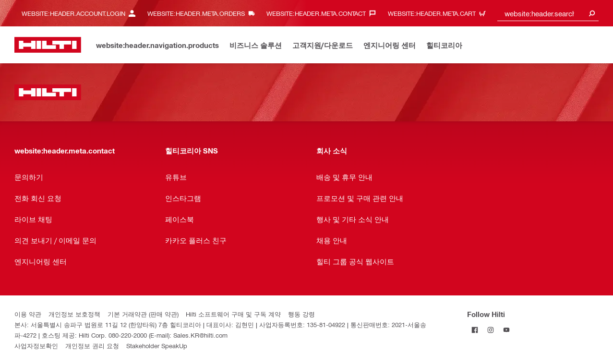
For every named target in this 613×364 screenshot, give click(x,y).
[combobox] (548, 13)
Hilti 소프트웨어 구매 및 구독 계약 (233, 314)
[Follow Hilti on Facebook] (475, 330)
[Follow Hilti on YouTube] (507, 330)
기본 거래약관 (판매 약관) (143, 314)
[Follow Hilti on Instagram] (491, 330)
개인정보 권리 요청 (92, 346)
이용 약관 (28, 314)
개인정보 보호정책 (74, 314)
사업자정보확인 (36, 346)
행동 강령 (301, 314)
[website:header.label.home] (48, 45)
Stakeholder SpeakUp (157, 346)
